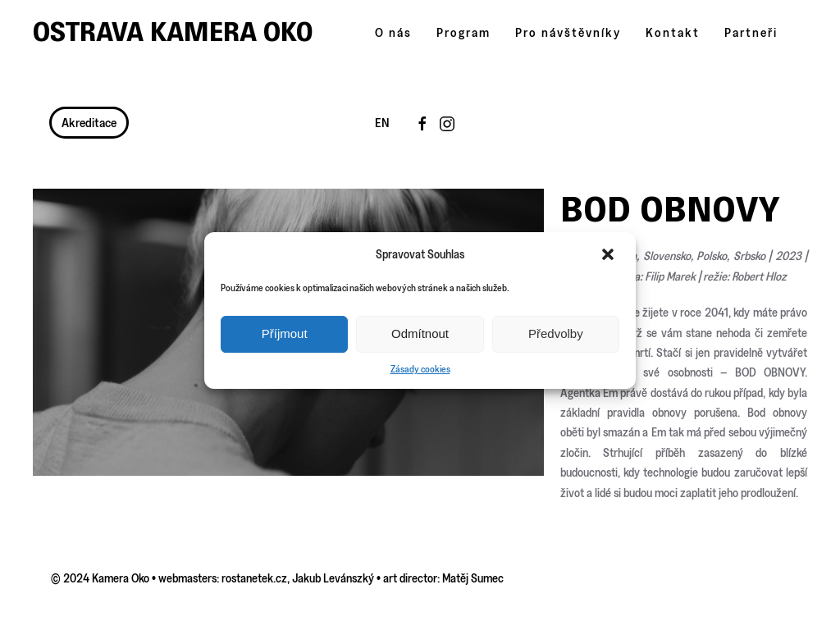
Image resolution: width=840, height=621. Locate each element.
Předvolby (556, 333)
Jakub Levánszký (333, 578)
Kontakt (673, 32)
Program (463, 32)
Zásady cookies (420, 369)
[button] (609, 254)
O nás (393, 32)
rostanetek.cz (254, 578)
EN (382, 123)
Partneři (751, 32)
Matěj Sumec (473, 578)
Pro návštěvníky (568, 32)
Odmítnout (420, 333)
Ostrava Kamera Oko (173, 32)
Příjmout (285, 333)
